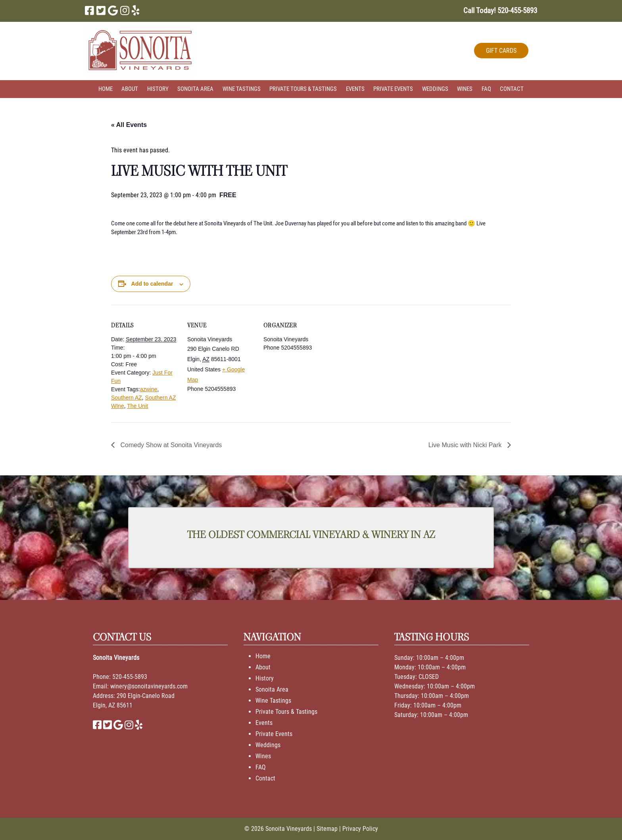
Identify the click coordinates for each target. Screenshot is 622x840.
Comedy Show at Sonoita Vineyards (170, 445)
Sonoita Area (195, 89)
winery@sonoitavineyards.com (149, 686)
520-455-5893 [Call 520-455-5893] (130, 677)
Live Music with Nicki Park (466, 445)
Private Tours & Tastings (303, 89)
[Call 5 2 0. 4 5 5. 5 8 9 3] (517, 11)
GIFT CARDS (501, 51)
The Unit (137, 406)
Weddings (435, 89)
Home (106, 89)
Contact (512, 89)
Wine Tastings (242, 89)
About (130, 89)
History (158, 89)
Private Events (393, 89)
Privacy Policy (360, 829)
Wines (465, 89)
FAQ (486, 89)
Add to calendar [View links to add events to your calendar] (152, 284)
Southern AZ (127, 398)
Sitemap (327, 829)
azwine (149, 389)
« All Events (129, 125)
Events (355, 89)
